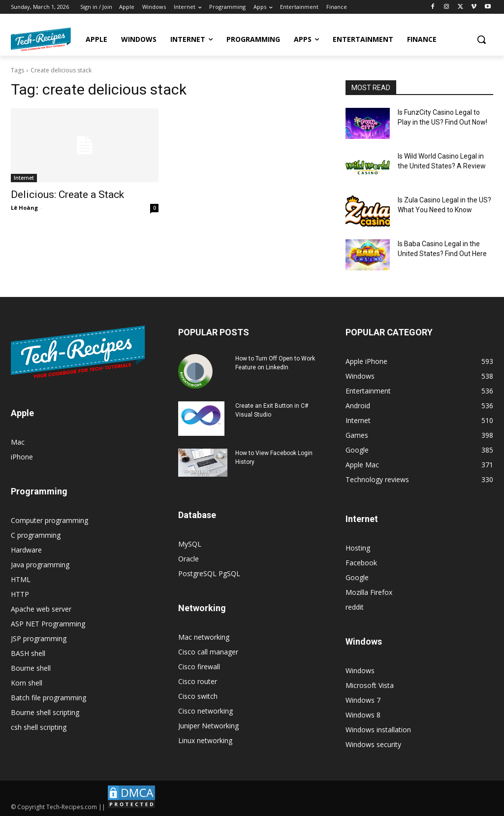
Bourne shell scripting (45, 712)
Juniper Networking (208, 726)
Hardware (26, 550)
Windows (360, 670)
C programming (36, 535)
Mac (18, 442)
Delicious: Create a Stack (67, 195)
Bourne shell (31, 668)
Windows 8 (363, 715)
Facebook (361, 563)
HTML (21, 579)
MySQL (190, 544)
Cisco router (198, 681)
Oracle (189, 559)
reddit (355, 607)
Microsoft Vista (370, 685)
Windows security (373, 744)
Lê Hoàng (24, 208)
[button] (481, 39)
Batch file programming (48, 698)
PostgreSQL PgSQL (209, 573)
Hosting (358, 548)
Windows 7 (363, 700)
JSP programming (39, 638)
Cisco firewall (199, 667)
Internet (24, 178)
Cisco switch (198, 696)
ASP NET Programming (48, 624)
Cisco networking (205, 711)
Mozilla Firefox (369, 592)
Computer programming (49, 520)
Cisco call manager (208, 652)
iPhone (22, 457)
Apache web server (41, 609)
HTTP (20, 594)
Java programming (40, 565)
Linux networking (205, 740)
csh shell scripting (39, 727)
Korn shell (27, 683)
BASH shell (28, 653)
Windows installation (378, 730)
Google (357, 577)
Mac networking (204, 637)
